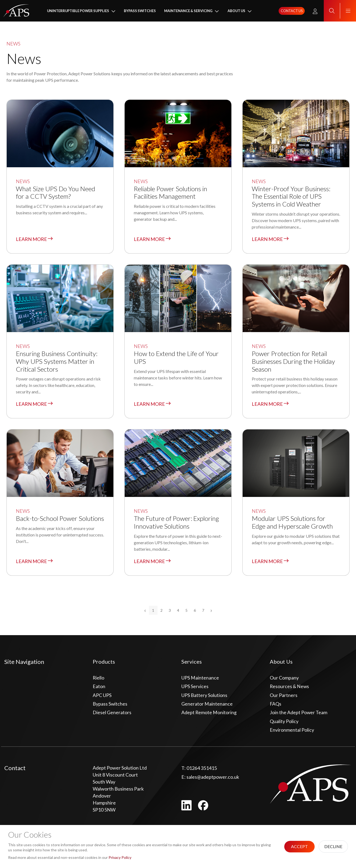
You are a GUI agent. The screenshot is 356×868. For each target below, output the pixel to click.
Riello (99, 679)
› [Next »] (211, 611)
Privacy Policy (120, 857)
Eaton (99, 688)
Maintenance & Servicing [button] (188, 11)
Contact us (292, 11)
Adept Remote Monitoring (209, 714)
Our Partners (284, 696)
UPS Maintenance (200, 679)
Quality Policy (284, 723)
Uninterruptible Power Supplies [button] (78, 11)
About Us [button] (236, 11)
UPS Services (195, 688)
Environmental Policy (292, 732)
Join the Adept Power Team (299, 714)
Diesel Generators (112, 714)
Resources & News (290, 688)
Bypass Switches (140, 11)
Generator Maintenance (207, 705)
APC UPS (102, 696)
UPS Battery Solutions (204, 696)
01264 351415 (199, 770)
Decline (333, 846)
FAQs (276, 705)
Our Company (284, 679)
